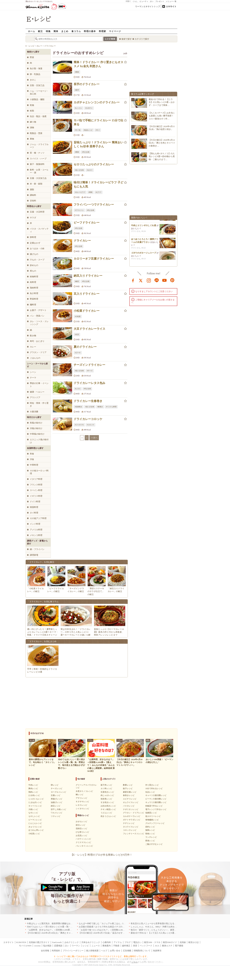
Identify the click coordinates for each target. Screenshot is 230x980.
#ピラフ (98, 192)
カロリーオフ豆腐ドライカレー (94, 259)
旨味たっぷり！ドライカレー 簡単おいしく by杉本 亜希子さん (98, 144)
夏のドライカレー (85, 347)
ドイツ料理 (35, 502)
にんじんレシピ (35, 823)
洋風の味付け (36, 428)
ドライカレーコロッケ (88, 419)
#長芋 (77, 90)
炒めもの (34, 265)
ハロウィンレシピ (83, 839)
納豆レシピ (56, 806)
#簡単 (77, 72)
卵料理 (33, 237)
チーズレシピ (57, 788)
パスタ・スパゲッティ (39, 230)
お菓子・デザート (38, 310)
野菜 (32, 57)
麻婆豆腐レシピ (130, 792)
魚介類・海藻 (36, 68)
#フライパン (79, 210)
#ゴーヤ (78, 353)
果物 (32, 139)
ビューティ (144, 1)
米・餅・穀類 (36, 184)
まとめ (65, 31)
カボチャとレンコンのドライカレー (97, 102)
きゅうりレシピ (35, 827)
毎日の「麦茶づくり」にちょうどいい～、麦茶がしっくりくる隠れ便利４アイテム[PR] (171, 930)
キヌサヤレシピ (82, 802)
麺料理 (33, 305)
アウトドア (35, 397)
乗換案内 (107, 946)
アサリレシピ (81, 798)
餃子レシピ (128, 788)
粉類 (32, 111)
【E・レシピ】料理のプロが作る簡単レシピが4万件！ (101, 855)
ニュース (96, 946)
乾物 (32, 105)
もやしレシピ (34, 816)
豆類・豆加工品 (37, 85)
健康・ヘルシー (37, 392)
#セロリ (90, 170)
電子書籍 (179, 946)
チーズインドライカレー (89, 365)
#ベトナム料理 (111, 407)
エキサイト (171, 6)
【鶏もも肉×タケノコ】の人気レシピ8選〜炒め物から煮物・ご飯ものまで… (162, 156)
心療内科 (107, 942)
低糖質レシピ (151, 813)
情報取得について (142, 951)
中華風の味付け (37, 434)
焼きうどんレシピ (108, 816)
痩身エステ (167, 946)
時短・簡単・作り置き (39, 404)
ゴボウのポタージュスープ (144, 255)
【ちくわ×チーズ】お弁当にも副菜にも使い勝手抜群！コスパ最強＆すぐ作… (162, 116)
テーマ (33, 378)
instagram (149, 280)
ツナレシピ (56, 816)
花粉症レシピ (81, 829)
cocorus (37, 946)
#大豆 (77, 334)
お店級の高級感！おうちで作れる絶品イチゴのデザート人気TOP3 (109, 927)
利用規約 (56, 951)
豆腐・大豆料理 (37, 212)
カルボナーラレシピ (132, 816)
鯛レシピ (80, 795)
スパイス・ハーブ (38, 159)
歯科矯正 (126, 946)
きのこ (33, 80)
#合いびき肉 (79, 170)
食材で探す (127, 39)
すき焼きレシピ (107, 802)
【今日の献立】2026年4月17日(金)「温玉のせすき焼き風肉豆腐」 (109, 933)
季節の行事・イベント (39, 385)
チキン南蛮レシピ (108, 809)
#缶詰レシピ (88, 130)
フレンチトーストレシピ (134, 834)
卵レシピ (55, 785)
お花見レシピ (81, 836)
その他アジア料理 (38, 518)
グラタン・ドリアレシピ (134, 813)
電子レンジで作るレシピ (156, 809)
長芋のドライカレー (87, 84)
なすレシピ (33, 813)
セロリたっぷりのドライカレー (94, 164)
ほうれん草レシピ (36, 830)
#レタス (78, 389)
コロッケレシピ (130, 830)
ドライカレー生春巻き (88, 401)
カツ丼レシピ (106, 788)
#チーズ (90, 371)
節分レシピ (80, 825)
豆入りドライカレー (87, 294)
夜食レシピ (150, 841)
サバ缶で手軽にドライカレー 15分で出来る (98, 122)
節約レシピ (150, 827)
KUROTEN (21, 942)
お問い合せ (115, 951)
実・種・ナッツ (37, 153)
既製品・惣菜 (36, 133)
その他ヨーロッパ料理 (39, 472)
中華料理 (34, 465)
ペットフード (146, 946)
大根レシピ (33, 809)
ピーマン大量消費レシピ (156, 799)
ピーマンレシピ (35, 820)
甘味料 (33, 201)
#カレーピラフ (80, 192)
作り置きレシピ (152, 785)
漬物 (32, 127)
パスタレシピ (129, 806)
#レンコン (79, 108)
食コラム (76, 31)
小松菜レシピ (34, 834)
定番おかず (35, 243)
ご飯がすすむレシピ (154, 844)
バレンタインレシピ (84, 846)
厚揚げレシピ (57, 799)
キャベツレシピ (35, 806)
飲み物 (33, 336)
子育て (128, 1)
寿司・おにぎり (37, 341)
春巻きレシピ (129, 795)
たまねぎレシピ (35, 802)
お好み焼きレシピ (108, 806)
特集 (48, 31)
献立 (40, 31)
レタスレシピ (81, 805)
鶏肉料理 (34, 288)
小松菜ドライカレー (87, 311)
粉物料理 (34, 277)
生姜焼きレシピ (107, 792)
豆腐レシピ (56, 795)
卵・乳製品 (35, 74)
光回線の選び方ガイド (39, 942)
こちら (134, 962)
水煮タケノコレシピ (84, 791)
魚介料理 (34, 293)
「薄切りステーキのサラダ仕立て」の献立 (96, 591)
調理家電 (34, 555)
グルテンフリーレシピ (155, 823)
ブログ (128, 942)
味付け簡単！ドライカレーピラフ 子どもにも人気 (98, 184)
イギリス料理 (36, 496)
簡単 (56, 31)
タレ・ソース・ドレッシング (39, 323)
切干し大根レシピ (58, 809)
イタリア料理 (36, 479)
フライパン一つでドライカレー (94, 205)
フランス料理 (36, 485)
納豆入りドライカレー (88, 276)
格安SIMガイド (170, 942)
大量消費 (34, 412)
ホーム (32, 31)
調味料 (33, 195)
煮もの (33, 271)
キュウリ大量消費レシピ (156, 802)
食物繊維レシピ (152, 820)
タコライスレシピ (131, 827)
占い (152, 1)
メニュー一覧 (171, 1)
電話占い (137, 942)
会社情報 (45, 951)
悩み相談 (47, 946)
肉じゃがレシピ (107, 795)
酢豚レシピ (128, 785)
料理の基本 (90, 31)
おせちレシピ (81, 822)
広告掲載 (127, 951)
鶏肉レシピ (33, 792)
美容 (135, 946)
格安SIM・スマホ (152, 942)
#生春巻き (79, 407)
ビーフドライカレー (87, 223)
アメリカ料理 (36, 530)
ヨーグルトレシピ (58, 792)
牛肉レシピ (33, 785)
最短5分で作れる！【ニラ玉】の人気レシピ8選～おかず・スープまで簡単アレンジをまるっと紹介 (176, 933)
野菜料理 (34, 299)
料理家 (102, 31)
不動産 (116, 946)
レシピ (86, 946)
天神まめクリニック (91, 942)
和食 (32, 454)
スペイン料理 (36, 490)
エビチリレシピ (130, 799)
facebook (133, 280)
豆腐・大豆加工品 (38, 178)
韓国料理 (34, 507)
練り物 (33, 122)
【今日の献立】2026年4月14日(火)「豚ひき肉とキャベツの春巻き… (162, 143)
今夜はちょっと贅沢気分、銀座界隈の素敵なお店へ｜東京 (54, 923)
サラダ (33, 218)
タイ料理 (34, 513)
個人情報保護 (92, 951)
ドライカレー (82, 241)
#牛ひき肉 (86, 152)
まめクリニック (71, 942)
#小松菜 (78, 316)
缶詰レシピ (150, 792)
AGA (157, 946)
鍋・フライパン (37, 549)
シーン (33, 372)
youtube (165, 280)
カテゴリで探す (142, 39)
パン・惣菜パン (37, 316)
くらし (135, 1)
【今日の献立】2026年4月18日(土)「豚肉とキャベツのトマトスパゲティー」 (62, 933)
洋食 (32, 459)
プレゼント (160, 1)
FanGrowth (57, 942)
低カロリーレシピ (153, 816)
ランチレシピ (151, 837)
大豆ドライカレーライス (89, 329)
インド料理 (35, 524)
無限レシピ (150, 830)
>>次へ (94, 438)
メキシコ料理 (36, 535)
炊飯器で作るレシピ (154, 806)
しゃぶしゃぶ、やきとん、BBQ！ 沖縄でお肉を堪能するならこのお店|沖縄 (165, 927)
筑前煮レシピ (106, 799)
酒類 (32, 190)
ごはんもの (35, 358)
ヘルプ (104, 951)
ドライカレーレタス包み (89, 383)
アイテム (118, 942)
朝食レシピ (150, 834)
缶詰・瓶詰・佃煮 (38, 116)
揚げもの (34, 254)
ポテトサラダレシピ (132, 820)
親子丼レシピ (106, 785)
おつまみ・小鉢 (37, 249)
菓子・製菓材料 (37, 164)
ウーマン (76, 946)
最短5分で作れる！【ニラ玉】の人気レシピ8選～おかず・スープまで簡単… (162, 102)
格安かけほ (194, 942)
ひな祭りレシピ (82, 832)
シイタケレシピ (82, 809)
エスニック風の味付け (39, 441)
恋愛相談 (58, 946)
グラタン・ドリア (38, 352)
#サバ (98, 130)
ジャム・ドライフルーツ (39, 146)
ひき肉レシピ (34, 795)
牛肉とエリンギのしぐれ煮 (144, 227)
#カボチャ (89, 108)
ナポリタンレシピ (131, 809)
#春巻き (100, 407)
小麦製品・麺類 (37, 99)
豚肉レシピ (33, 788)
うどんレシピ (106, 813)
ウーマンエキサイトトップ (148, 6)
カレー (33, 347)
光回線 (183, 942)
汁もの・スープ (37, 260)
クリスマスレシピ (83, 842)
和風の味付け (36, 423)
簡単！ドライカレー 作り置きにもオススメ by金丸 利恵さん (98, 64)
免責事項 (157, 951)
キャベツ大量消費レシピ (156, 795)
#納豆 (77, 281)
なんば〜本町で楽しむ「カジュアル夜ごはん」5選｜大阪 (105, 923)
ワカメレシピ (57, 813)
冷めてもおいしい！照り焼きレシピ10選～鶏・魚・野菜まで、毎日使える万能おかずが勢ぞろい (71, 927)
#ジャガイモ (79, 425)
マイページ (115, 31)
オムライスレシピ (131, 802)
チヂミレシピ (129, 823)
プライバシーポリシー (73, 951)
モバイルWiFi (25, 946)
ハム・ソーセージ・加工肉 (39, 92)
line (157, 280)
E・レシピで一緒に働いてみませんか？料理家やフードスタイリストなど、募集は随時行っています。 (102, 956)
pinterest (172, 280)
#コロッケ (90, 425)
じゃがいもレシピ (36, 799)
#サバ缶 (78, 130)
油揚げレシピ (57, 802)
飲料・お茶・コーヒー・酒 (39, 171)
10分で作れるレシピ (154, 788)
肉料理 (33, 282)
